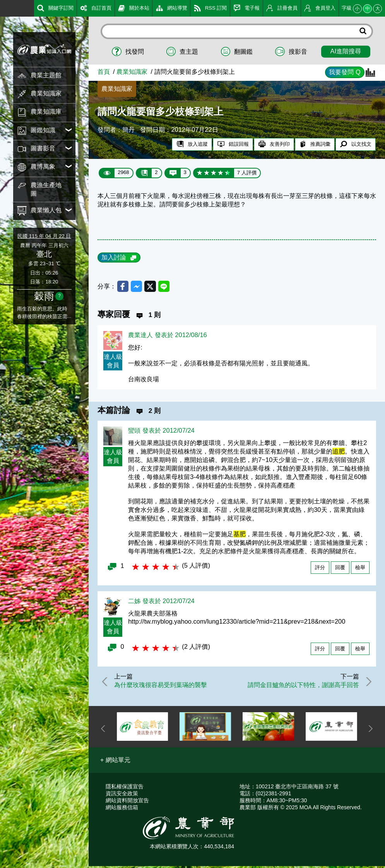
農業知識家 (132, 72)
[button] (115, 762)
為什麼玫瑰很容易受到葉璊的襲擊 (163, 686)
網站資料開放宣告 (127, 802)
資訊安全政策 (122, 795)
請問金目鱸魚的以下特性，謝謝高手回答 (301, 686)
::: (3, 7)
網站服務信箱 (122, 809)
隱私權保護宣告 (125, 788)
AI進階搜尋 (346, 51)
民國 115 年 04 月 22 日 (44, 236)
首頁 (104, 72)
